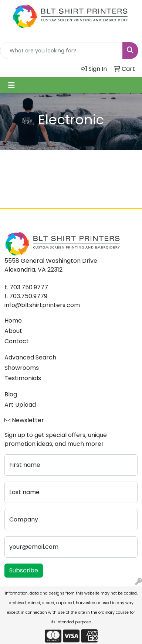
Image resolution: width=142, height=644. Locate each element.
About (13, 331)
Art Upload (20, 405)
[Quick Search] (61, 51)
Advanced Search (30, 357)
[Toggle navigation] (11, 85)
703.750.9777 (29, 287)
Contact (17, 341)
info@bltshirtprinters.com (42, 305)
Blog (11, 394)
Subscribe (24, 570)
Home (13, 321)
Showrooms (22, 368)
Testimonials (23, 378)
